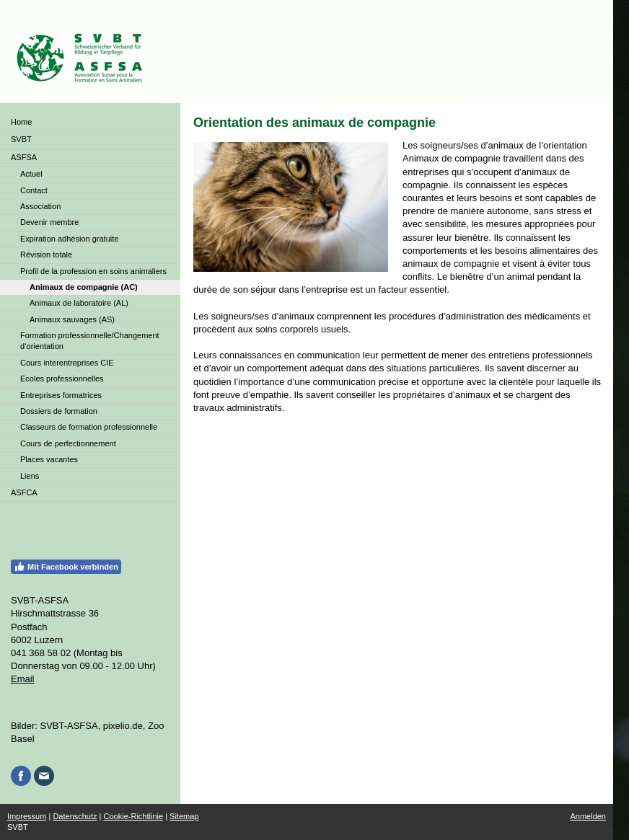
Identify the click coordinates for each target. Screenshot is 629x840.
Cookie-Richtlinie (134, 816)
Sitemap (184, 816)
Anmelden (588, 816)
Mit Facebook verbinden (66, 567)
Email (23, 679)
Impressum (27, 816)
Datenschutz (75, 816)
